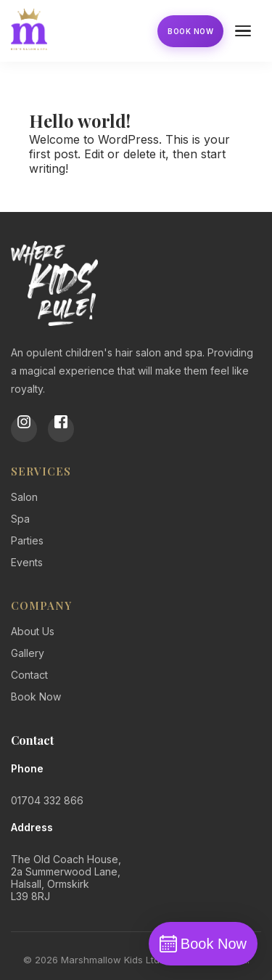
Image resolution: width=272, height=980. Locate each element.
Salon (24, 497)
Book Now (190, 31)
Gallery (28, 653)
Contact (29, 675)
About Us (33, 631)
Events (27, 562)
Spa (20, 519)
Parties (27, 540)
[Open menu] (245, 31)
